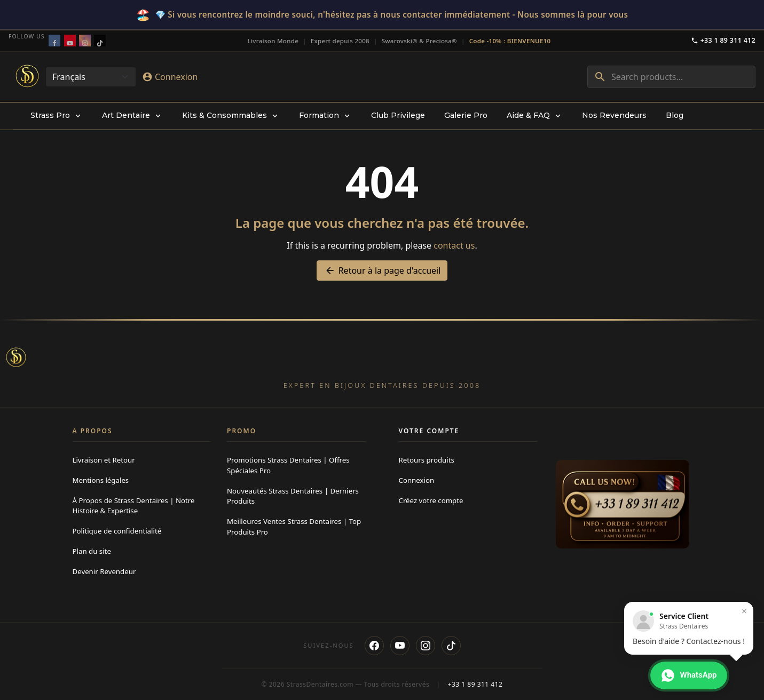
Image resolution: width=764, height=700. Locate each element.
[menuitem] (57, 116)
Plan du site (92, 551)
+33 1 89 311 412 (723, 40)
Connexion (417, 480)
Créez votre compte (431, 500)
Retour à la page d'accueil (382, 271)
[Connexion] (170, 77)
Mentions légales (101, 480)
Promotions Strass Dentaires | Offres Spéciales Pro (288, 465)
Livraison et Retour (104, 460)
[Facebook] (374, 646)
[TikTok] (451, 646)
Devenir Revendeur (104, 571)
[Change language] (91, 77)
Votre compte (429, 431)
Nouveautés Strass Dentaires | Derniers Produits (293, 496)
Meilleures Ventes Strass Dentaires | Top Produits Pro (294, 527)
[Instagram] (426, 646)
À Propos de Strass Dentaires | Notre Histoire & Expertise (134, 506)
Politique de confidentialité (117, 531)
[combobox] (671, 77)
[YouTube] (400, 646)
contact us (454, 245)
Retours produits (427, 460)
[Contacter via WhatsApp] (688, 675)
